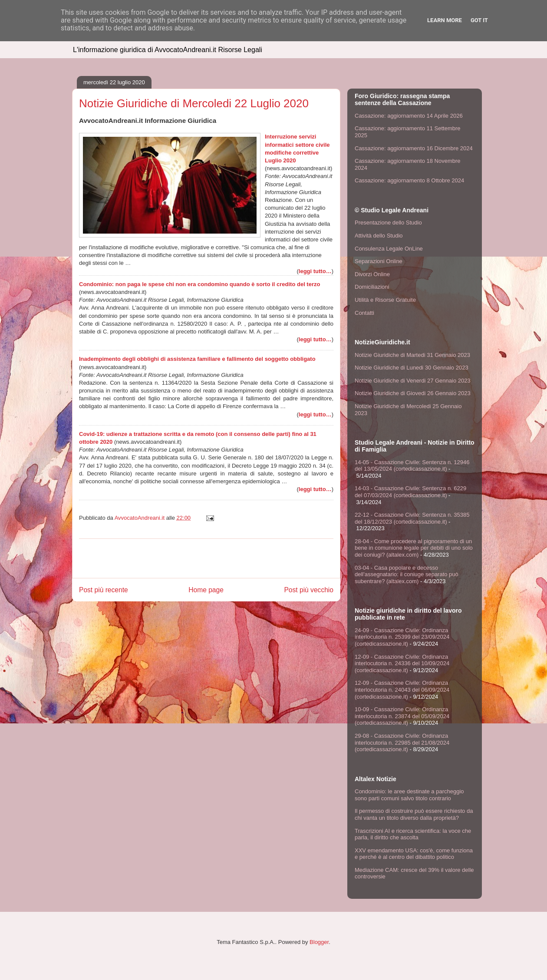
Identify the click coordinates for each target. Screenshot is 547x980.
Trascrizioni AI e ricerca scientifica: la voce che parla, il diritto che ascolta (413, 834)
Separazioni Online (379, 261)
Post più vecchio (309, 590)
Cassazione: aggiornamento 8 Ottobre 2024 (409, 180)
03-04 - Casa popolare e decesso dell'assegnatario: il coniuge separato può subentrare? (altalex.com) (407, 574)
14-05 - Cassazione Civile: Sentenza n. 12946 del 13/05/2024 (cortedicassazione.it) (412, 466)
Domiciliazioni (372, 287)
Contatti (364, 313)
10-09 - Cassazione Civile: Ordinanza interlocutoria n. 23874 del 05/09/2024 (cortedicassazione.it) (402, 716)
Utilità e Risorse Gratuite (385, 300)
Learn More (445, 20)
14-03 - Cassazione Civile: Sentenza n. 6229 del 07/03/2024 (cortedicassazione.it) (410, 492)
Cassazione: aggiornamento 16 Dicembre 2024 (414, 148)
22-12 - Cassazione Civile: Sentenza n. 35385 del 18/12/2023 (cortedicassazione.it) (412, 518)
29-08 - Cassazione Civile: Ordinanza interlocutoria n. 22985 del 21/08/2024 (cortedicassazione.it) (402, 742)
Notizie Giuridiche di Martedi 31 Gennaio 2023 (412, 355)
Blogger (319, 942)
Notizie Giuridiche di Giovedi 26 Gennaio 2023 (413, 393)
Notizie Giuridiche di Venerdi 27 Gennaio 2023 (413, 381)
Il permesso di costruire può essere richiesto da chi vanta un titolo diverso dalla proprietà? (414, 814)
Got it (479, 20)
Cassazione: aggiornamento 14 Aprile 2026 (409, 116)
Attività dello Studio (379, 236)
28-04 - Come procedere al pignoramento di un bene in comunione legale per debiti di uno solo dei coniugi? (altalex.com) (414, 548)
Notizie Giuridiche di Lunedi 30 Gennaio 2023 (412, 368)
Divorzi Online (372, 274)
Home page (206, 590)
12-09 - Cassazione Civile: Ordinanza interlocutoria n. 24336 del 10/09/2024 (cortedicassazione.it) (402, 663)
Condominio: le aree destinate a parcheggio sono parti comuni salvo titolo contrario (409, 795)
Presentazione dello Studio (388, 223)
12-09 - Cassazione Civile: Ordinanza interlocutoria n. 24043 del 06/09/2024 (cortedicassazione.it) (402, 690)
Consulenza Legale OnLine (389, 249)
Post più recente (104, 590)
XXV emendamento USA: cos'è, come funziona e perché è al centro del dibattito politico (414, 854)
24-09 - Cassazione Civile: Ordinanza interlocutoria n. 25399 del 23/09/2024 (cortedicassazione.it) (402, 637)
